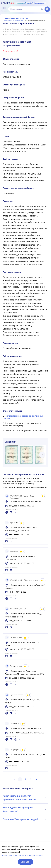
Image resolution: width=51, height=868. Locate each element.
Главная (6, 18)
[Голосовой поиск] (42, 9)
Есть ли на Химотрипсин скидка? (25, 819)
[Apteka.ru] (7, 3)
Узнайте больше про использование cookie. (23, 855)
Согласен (25, 862)
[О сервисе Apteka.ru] (49, 3)
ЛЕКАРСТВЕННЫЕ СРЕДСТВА (19, 18)
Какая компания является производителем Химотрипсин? (25, 798)
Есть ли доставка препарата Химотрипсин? (25, 809)
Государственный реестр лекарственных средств (23, 417)
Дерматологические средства (13, 21)
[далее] (42, 455)
